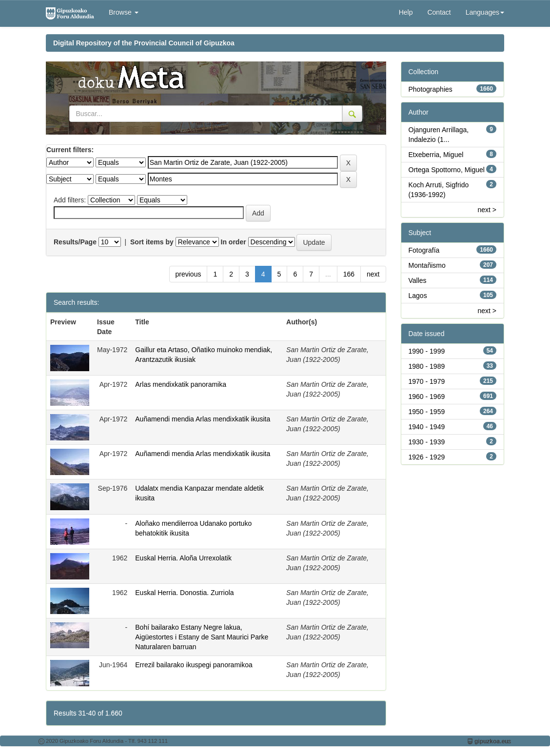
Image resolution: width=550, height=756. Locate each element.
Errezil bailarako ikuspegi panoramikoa (194, 665)
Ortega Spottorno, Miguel (447, 170)
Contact (439, 12)
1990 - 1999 (427, 351)
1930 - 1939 (427, 442)
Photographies (431, 89)
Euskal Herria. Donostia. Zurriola (184, 593)
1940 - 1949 (427, 427)
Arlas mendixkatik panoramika (181, 384)
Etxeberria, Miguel (436, 155)
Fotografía (424, 250)
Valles (418, 280)
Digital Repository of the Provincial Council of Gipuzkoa (144, 43)
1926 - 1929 (427, 457)
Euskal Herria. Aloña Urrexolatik (183, 558)
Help (406, 12)
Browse (124, 12)
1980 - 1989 (427, 366)
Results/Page (75, 242)
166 (349, 274)
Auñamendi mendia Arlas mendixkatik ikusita (203, 419)
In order (234, 242)
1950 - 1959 (427, 412)
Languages (485, 12)
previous (188, 274)
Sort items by (152, 242)
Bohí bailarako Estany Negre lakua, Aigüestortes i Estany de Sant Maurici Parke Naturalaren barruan (202, 637)
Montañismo (427, 265)
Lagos (418, 296)
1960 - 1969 (427, 397)
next (373, 274)
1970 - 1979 (427, 381)
